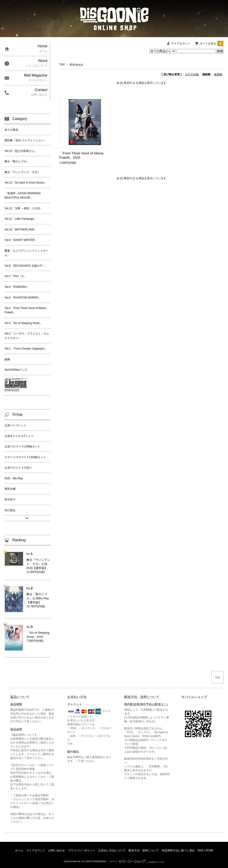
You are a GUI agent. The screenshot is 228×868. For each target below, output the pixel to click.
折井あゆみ (76, 65)
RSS (201, 850)
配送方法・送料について (144, 850)
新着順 (218, 74)
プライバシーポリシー (82, 850)
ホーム (19, 850)
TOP (62, 65)
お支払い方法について (112, 850)
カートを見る (212, 43)
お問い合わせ (57, 850)
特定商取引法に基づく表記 (178, 850)
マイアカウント (181, 43)
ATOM (209, 850)
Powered (137, 861)
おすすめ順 (192, 74)
